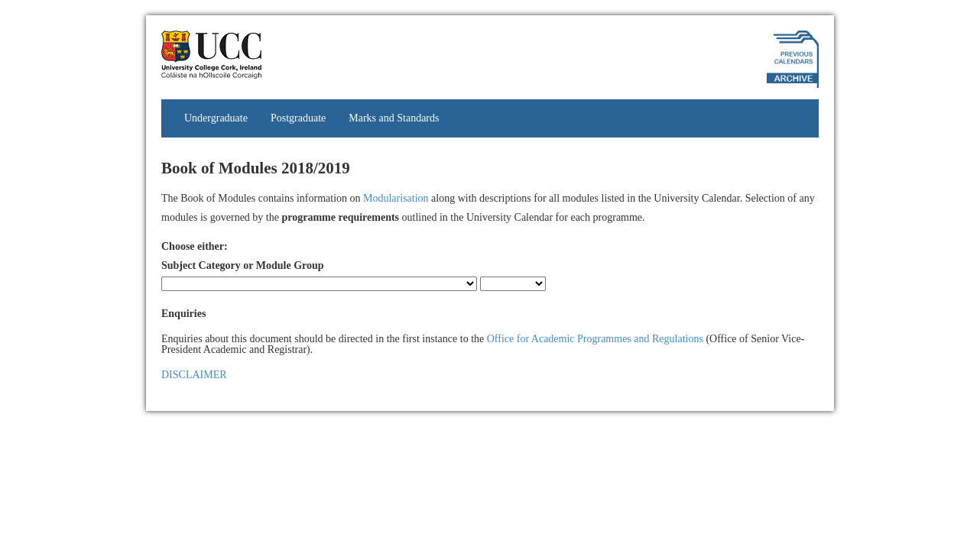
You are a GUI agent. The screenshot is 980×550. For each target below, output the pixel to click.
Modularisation (396, 198)
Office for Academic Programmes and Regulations (595, 339)
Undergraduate (216, 118)
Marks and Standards (394, 118)
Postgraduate (298, 118)
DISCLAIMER (194, 375)
